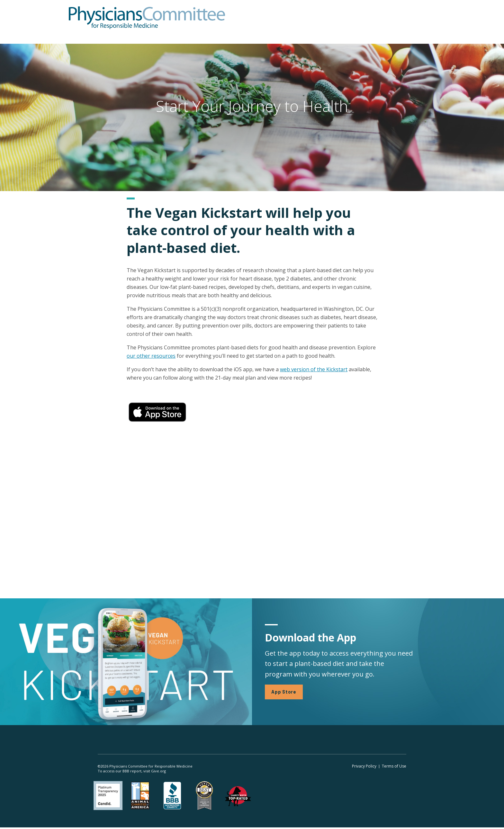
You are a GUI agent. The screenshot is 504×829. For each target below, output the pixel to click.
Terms (394, 767)
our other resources (151, 356)
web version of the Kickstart (314, 369)
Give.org (158, 772)
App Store (284, 692)
